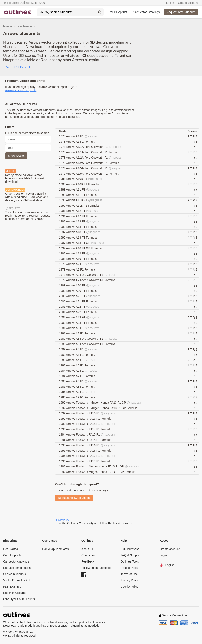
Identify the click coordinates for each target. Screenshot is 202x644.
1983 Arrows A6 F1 (79, 360)
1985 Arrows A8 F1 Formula (77, 387)
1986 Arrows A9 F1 (79, 392)
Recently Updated (15, 593)
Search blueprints (14, 574)
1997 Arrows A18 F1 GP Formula (81, 248)
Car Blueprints (118, 12)
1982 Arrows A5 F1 (79, 349)
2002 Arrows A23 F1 (80, 318)
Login (163, 555)
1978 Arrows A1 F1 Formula (77, 142)
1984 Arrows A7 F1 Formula (77, 376)
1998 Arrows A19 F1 (80, 254)
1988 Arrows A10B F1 (81, 179)
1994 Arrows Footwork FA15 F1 (87, 435)
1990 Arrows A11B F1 (81, 200)
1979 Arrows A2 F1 (79, 264)
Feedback (88, 561)
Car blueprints (12, 555)
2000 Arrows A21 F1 (80, 296)
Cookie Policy (129, 587)
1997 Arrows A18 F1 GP (82, 243)
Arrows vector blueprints (21, 90)
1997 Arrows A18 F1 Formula (78, 238)
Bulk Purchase (130, 549)
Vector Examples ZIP (17, 580)
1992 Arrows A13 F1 (80, 222)
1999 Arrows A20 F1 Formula (78, 291)
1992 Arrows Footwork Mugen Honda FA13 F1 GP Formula (98, 472)
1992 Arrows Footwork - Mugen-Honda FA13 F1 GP (100, 403)
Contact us (88, 555)
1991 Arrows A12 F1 (80, 211)
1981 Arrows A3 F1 (79, 328)
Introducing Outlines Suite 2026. (25, 3)
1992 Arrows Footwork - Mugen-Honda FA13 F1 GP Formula (99, 408)
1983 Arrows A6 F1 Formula (77, 365)
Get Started (11, 549)
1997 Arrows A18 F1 (80, 232)
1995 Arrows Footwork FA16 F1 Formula (85, 451)
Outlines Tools (130, 561)
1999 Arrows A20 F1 (80, 286)
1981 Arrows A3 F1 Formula (77, 333)
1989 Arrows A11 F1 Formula (78, 195)
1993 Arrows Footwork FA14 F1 (87, 424)
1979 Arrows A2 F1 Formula (77, 269)
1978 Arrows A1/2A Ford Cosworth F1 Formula (89, 163)
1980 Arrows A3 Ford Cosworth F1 (89, 339)
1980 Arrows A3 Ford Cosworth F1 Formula (87, 344)
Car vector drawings (16, 561)
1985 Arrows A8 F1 (79, 381)
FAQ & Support (130, 555)
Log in (170, 3)
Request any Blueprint (181, 12)
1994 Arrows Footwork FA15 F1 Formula (85, 440)
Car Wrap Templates (55, 549)
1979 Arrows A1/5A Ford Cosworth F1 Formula (89, 174)
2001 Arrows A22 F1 (80, 307)
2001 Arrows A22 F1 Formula (78, 312)
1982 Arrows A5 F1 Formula (77, 355)
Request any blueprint (17, 568)
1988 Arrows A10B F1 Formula (79, 184)
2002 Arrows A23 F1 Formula (78, 323)
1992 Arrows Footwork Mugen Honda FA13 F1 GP (99, 467)
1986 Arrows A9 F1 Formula (77, 397)
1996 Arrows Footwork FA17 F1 (87, 456)
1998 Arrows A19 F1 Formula (78, 259)
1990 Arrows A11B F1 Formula (79, 206)
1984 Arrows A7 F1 (79, 371)
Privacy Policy (130, 580)
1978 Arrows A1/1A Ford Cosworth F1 (91, 147)
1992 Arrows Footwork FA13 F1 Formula (85, 419)
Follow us (62, 520)
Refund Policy (130, 568)
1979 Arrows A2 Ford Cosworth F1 (89, 275)
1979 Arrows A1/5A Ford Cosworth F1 (91, 168)
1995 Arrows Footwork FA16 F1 (87, 445)
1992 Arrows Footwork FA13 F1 (87, 413)
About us (87, 549)
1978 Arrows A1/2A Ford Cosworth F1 (91, 158)
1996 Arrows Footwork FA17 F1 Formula (85, 461)
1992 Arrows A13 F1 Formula (78, 227)
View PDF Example (19, 67)
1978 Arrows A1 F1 (79, 136)
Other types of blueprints (19, 599)
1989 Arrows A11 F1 (80, 190)
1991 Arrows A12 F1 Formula (78, 216)
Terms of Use (129, 574)
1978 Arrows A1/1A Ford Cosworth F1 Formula (89, 152)
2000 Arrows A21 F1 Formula (78, 301)
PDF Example (12, 587)
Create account (188, 3)
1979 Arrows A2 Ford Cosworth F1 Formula (87, 280)
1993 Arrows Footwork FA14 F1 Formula (85, 429)
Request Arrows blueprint (74, 498)
